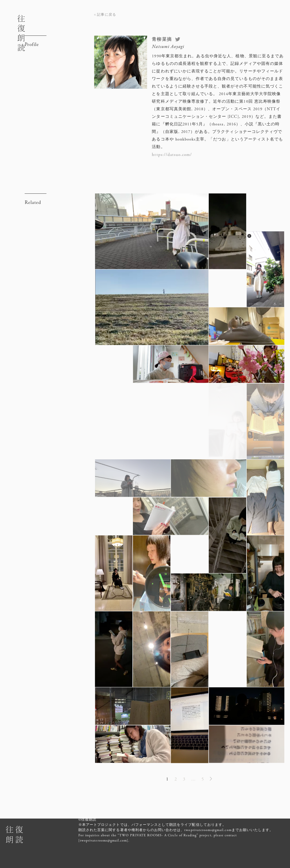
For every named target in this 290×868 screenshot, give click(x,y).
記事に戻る (106, 15)
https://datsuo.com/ (172, 155)
